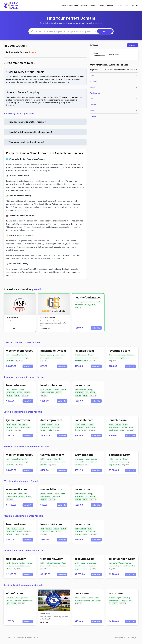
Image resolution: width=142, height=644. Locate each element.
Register (135, 5)
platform (84, 424)
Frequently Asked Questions (19, 113)
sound (9, 497)
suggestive (10, 566)
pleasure (127, 358)
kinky (22, 427)
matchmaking (56, 427)
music (63, 355)
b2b (8, 604)
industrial (18, 601)
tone (26, 494)
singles (43, 430)
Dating (93, 87)
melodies (52, 358)
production (25, 598)
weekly (25, 358)
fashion (121, 563)
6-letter (85, 395)
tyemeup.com (84, 455)
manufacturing (28, 601)
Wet (92, 99)
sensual (18, 566)
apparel (112, 566)
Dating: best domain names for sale (23, 412)
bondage (10, 427)
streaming (51, 355)
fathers (77, 430)
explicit (22, 563)
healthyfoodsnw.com (88, 297)
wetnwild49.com (51, 489)
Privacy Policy (120, 637)
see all (37, 289)
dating (90, 355)
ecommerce (79, 305)
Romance (94, 81)
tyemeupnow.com (18, 420)
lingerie (119, 566)
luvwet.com (15, 45)
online (77, 302)
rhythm (59, 358)
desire (111, 358)
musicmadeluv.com (53, 351)
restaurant (79, 601)
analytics (124, 601)
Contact (102, 5)
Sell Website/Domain (88, 5)
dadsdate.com (84, 420)
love (8, 355)
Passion (93, 105)
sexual (89, 462)
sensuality (119, 358)
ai (110, 604)
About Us (111, 5)
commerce (10, 598)
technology (126, 598)
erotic (28, 427)
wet (87, 393)
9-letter (85, 361)
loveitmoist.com (119, 351)
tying (87, 459)
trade (17, 598)
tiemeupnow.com (52, 559)
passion (88, 358)
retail (125, 566)
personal (30, 563)
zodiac (9, 358)
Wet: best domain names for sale (21, 481)
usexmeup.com (16, 559)
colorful (131, 566)
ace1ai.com (116, 593)
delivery (87, 305)
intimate (78, 395)
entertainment (46, 497)
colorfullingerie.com (122, 559)
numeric (22, 497)
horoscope (10, 361)
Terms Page (132, 637)
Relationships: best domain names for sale (26, 446)
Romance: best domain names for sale (24, 377)
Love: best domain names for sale (22, 342)
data (131, 601)
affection (78, 361)
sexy (84, 566)
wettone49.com (17, 489)
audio (15, 497)
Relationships (95, 93)
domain (9, 494)
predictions (17, 358)
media (63, 494)
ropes (77, 462)
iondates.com (118, 420)
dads (94, 427)
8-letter (84, 430)
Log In (127, 5)
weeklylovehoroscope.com (24, 351)
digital (125, 424)
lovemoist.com (84, 351)
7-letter (78, 465)
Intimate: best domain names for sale (24, 550)
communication (114, 427)
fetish (17, 427)
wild (58, 497)
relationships (16, 355)
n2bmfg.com (15, 593)
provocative (27, 566)
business (10, 601)
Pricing (119, 5)
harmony (44, 358)
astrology (25, 355)
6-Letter (93, 116)
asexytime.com (85, 559)
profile (50, 430)
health (99, 302)
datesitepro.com (51, 420)
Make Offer (133, 45)
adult (9, 424)
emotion (95, 358)
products (84, 302)
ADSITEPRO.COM (12, 318)
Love (92, 75)
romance (83, 355)
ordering (87, 601)
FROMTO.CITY (45, 614)
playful (77, 569)
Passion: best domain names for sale (23, 516)
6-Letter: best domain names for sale (23, 585)
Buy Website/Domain (70, 5)
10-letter (10, 430)
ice (93, 601)
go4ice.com (82, 593)
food (94, 305)
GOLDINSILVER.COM (47, 318)
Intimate (93, 111)
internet (92, 302)
